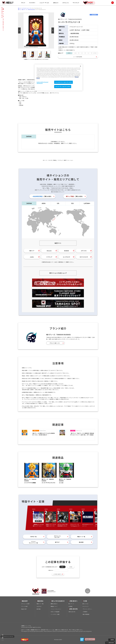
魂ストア (32, 251)
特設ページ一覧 (81, 537)
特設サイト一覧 (40, 604)
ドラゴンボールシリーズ (27, 8)
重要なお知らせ (54, 604)
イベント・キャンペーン (56, 609)
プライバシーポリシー (87, 609)
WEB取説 (70, 606)
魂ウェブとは (85, 604)
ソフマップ (49, 257)
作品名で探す (24, 609)
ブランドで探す (24, 606)
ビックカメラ (67, 257)
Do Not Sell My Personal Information (7, 637)
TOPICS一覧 (33, 537)
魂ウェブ (20, 8)
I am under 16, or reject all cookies (63, 82)
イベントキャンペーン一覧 (33, 542)
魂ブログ (57, 542)
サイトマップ (76, 3)
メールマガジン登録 (55, 614)
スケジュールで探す (25, 604)
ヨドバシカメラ (84, 257)
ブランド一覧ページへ (55, 343)
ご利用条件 (85, 612)
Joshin (32, 257)
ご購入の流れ (42, 196)
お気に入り (56, 3)
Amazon (49, 251)
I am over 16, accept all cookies (63, 86)
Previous (19, 30)
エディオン (84, 251)
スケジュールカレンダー (57, 537)
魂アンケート (71, 604)
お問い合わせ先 (72, 612)
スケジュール (66, 3)
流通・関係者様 (86, 614)
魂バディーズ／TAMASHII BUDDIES (28, 10)
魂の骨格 (81, 542)
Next (53, 30)
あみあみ (67, 251)
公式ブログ (39, 606)
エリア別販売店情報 (78, 57)
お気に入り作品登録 (55, 612)
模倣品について (54, 606)
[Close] (80, 66)
